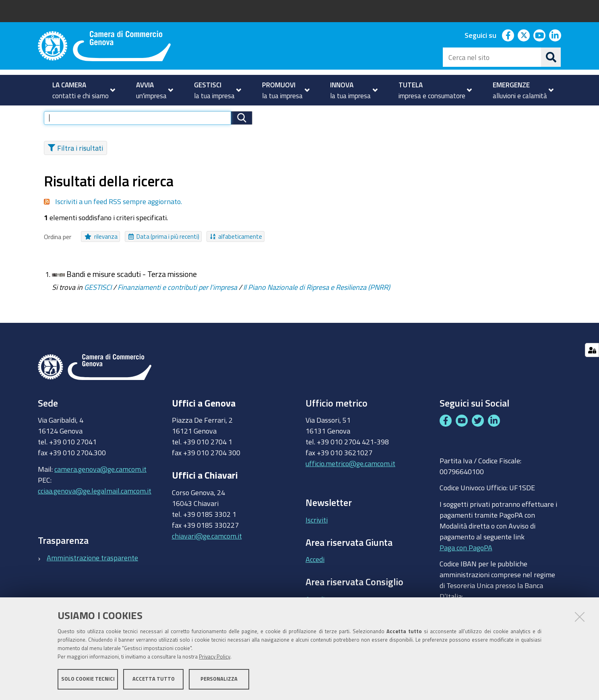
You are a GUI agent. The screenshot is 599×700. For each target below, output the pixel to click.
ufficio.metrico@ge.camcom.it (350, 476)
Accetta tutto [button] (154, 679)
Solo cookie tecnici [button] (88, 679)
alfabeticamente (236, 249)
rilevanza (101, 249)
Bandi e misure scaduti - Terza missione (132, 286)
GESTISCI (98, 299)
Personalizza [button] (219, 679)
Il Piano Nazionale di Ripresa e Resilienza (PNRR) (317, 299)
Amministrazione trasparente (92, 570)
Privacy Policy (215, 657)
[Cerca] (551, 57)
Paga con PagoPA (466, 560)
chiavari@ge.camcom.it (207, 548)
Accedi (315, 572)
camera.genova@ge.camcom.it (100, 481)
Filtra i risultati (75, 160)
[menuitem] (80, 90)
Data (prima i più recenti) (164, 249)
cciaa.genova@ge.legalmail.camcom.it (95, 503)
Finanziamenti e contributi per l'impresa (177, 299)
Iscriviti (317, 532)
